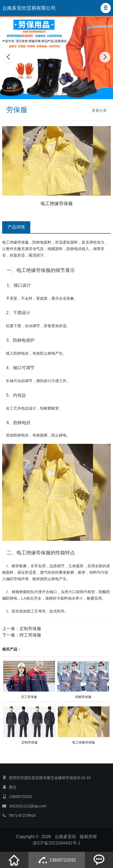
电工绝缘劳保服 (84, 742)
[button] (106, 8)
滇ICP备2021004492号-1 (57, 843)
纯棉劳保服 (83, 697)
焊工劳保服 (30, 635)
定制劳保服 (30, 629)
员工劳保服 (29, 697)
